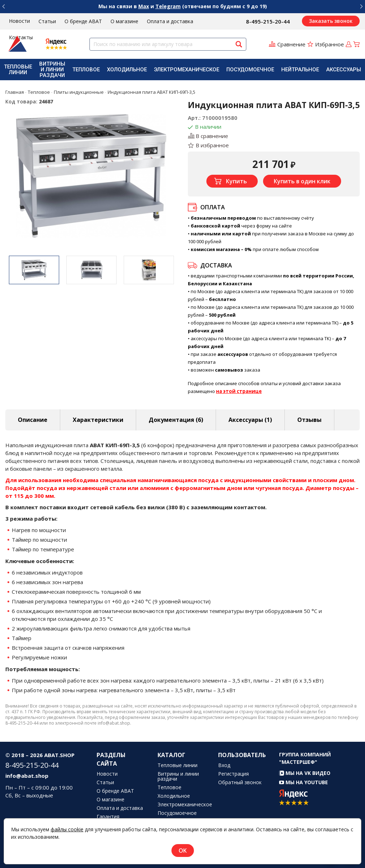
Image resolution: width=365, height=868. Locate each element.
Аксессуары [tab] (250, 420)
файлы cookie (67, 829)
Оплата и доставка (170, 21)
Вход (224, 765)
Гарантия (108, 817)
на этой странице (239, 391)
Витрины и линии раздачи (52, 70)
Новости (19, 21)
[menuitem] (18, 70)
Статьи (47, 21)
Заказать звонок (331, 21)
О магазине (124, 21)
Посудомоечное (250, 70)
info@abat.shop (27, 776)
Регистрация (233, 774)
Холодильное (127, 70)
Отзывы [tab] (309, 420)
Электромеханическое (187, 70)
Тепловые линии (18, 70)
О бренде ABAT (83, 21)
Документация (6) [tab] (176, 420)
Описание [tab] (33, 420)
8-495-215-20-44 (268, 21)
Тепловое (86, 70)
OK (183, 851)
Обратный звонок (240, 782)
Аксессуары (344, 70)
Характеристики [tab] (98, 420)
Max (144, 6)
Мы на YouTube (304, 782)
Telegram (168, 6)
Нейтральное (300, 70)
